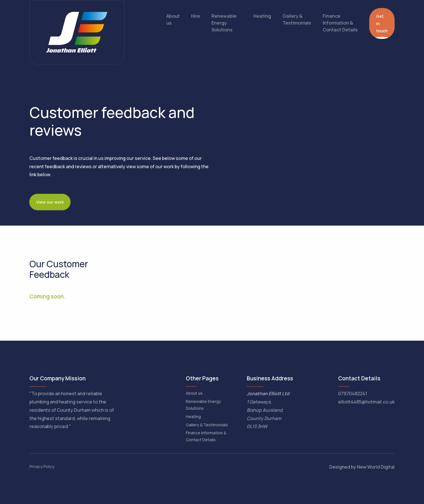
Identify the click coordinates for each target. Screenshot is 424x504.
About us (173, 19)
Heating (262, 16)
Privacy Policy (42, 466)
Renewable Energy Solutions (224, 23)
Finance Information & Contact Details (340, 23)
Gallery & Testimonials (297, 19)
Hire (196, 16)
